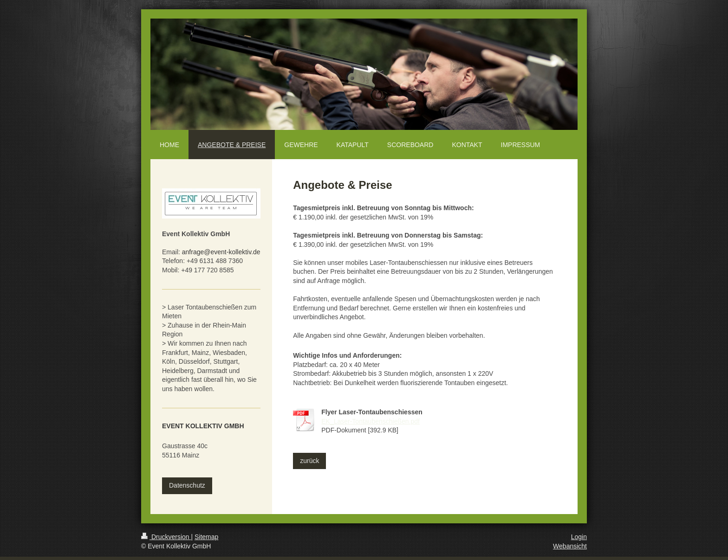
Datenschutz (187, 485)
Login (579, 537)
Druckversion (166, 537)
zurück (309, 461)
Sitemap (206, 537)
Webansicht (570, 546)
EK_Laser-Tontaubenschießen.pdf (370, 421)
